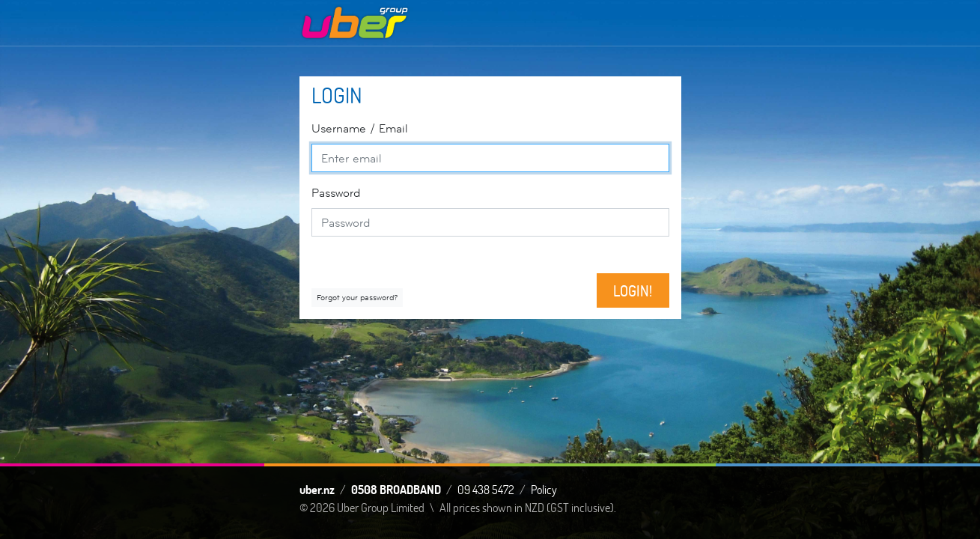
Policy (544, 489)
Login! (633, 290)
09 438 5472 (486, 489)
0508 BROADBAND (396, 489)
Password (336, 193)
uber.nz (317, 489)
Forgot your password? (357, 297)
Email (360, 128)
